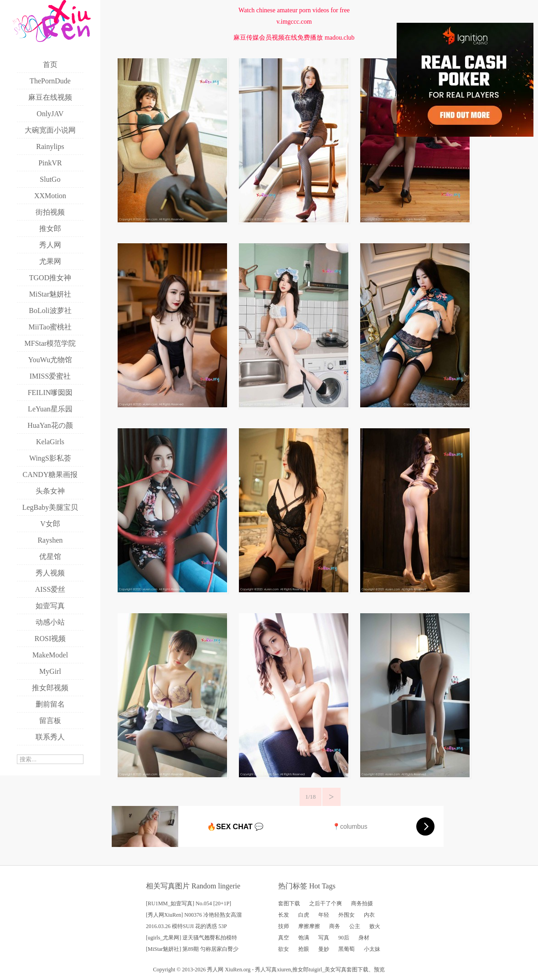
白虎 (304, 915)
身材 (364, 938)
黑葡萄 (347, 949)
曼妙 (324, 949)
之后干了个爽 (326, 903)
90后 (344, 938)
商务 (335, 926)
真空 (284, 938)
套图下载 (289, 903)
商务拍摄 (362, 903)
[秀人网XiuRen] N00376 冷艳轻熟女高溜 (194, 915)
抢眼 (304, 949)
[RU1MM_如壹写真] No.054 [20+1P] (189, 903)
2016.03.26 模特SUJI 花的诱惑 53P (186, 926)
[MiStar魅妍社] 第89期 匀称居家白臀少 (192, 949)
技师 (284, 926)
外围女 (347, 915)
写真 (324, 938)
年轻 (324, 915)
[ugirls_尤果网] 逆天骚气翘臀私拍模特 (191, 938)
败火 (375, 926)
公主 (355, 926)
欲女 (284, 949)
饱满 (304, 938)
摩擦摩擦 (309, 926)
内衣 (369, 915)
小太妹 (372, 949)
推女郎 (300, 970)
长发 (284, 915)
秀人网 (215, 970)
